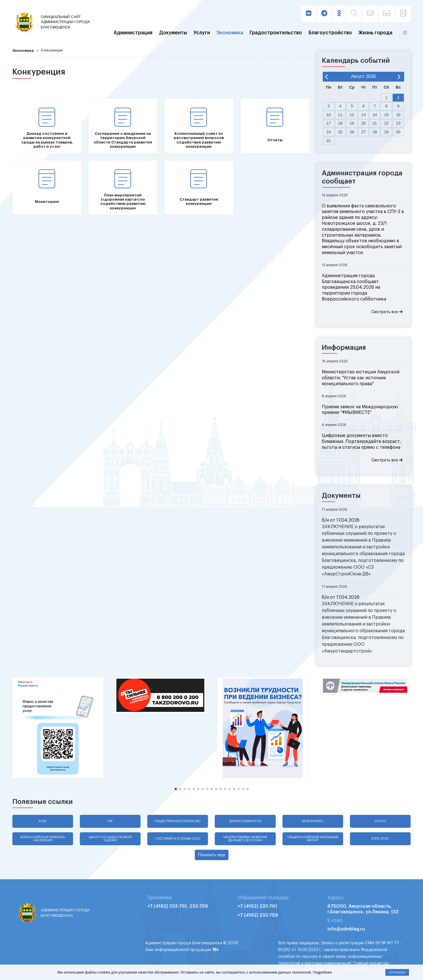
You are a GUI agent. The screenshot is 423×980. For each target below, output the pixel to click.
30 (398, 132)
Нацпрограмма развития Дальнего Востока (245, 839)
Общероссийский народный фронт (313, 839)
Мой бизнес (313, 821)
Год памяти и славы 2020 (178, 839)
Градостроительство (276, 33)
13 (363, 115)
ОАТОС (380, 821)
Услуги (202, 33)
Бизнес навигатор (245, 821)
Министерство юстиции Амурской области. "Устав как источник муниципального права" (361, 378)
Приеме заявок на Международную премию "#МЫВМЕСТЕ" (360, 410)
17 (329, 123)
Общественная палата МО (178, 821)
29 (386, 132)
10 (329, 115)
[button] (176, 789)
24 (329, 132)
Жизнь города (375, 33)
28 (375, 132)
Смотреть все (387, 312)
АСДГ (43, 821)
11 (340, 115)
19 (352, 123)
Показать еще (212, 855)
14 (375, 115)
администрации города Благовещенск (67, 22)
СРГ (110, 821)
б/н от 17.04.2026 (341, 520)
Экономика (230, 33)
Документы (173, 33)
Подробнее (322, 972)
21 (375, 123)
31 (329, 141)
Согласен (397, 972)
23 (398, 123)
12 (352, 115)
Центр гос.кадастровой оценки (110, 839)
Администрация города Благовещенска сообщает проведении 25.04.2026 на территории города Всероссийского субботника (354, 287)
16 (398, 115)
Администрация (133, 33)
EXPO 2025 (380, 839)
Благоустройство (330, 33)
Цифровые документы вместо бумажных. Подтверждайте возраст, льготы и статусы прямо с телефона (361, 441)
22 (386, 123)
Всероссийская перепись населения (43, 839)
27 (363, 132)
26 (352, 132)
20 (363, 123)
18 (340, 123)
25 (340, 132)
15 (386, 115)
